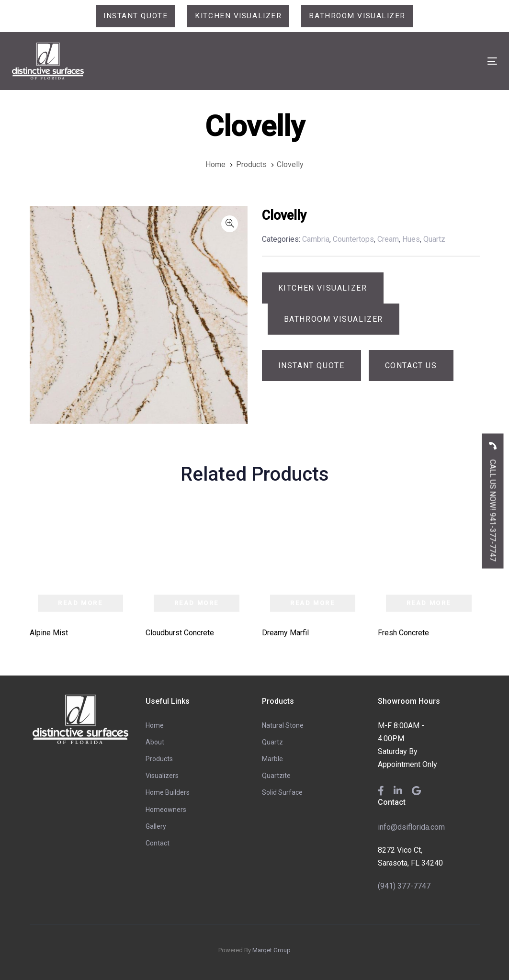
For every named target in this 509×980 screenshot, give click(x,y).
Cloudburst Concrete (180, 633)
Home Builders (168, 793)
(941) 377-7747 (404, 886)
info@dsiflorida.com (411, 827)
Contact (158, 844)
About (155, 742)
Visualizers (162, 776)
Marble (272, 759)
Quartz (272, 742)
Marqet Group (271, 951)
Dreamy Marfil (285, 633)
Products (159, 759)
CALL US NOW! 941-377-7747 (493, 498)
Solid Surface (282, 793)
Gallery (156, 826)
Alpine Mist (49, 633)
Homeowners (166, 810)
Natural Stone (283, 725)
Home (155, 725)
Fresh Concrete (403, 633)
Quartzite (276, 776)
